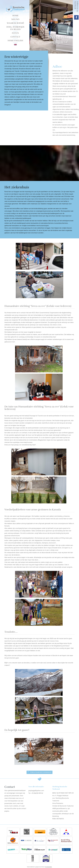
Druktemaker (48, 867)
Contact (15, 37)
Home (15, 16)
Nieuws (15, 19)
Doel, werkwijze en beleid (15, 28)
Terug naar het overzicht (41, 772)
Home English (15, 41)
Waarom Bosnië (15, 23)
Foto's (15, 33)
